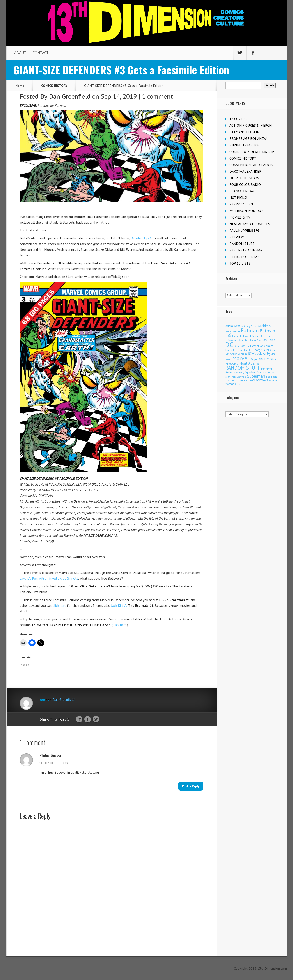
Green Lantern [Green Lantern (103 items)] (238, 354)
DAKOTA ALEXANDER (245, 171)
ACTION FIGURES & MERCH (250, 125)
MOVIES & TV (240, 217)
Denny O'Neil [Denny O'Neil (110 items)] (242, 346)
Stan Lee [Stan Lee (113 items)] (270, 373)
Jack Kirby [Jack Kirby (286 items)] (263, 353)
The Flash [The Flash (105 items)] (271, 377)
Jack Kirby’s (132, 605)
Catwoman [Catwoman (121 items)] (232, 340)
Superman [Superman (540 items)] (256, 376)
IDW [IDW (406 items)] (251, 353)
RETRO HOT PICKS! (244, 257)
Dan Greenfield (70, 96)
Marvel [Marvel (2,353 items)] (241, 358)
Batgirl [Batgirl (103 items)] (236, 331)
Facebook (88, 719)
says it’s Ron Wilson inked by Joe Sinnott (49, 578)
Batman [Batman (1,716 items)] (250, 330)
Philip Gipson (51, 755)
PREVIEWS (237, 237)
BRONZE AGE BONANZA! (248, 138)
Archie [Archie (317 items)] (263, 326)
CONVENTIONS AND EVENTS (251, 165)
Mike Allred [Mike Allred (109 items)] (232, 364)
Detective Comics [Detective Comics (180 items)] (262, 346)
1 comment (157, 96)
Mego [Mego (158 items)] (253, 359)
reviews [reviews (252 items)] (267, 368)
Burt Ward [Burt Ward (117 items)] (245, 336)
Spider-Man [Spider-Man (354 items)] (254, 372)
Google (79, 719)
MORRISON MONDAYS (246, 211)
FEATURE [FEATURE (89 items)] (247, 350)
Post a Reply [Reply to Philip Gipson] (191, 786)
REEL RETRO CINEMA (246, 250)
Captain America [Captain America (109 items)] (261, 336)
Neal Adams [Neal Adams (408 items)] (249, 363)
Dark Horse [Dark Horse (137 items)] (268, 340)
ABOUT (20, 53)
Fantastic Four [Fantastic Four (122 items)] (234, 350)
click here (59, 605)
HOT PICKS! (238, 198)
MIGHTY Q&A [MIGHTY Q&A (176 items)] (267, 359)
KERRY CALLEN (241, 204)
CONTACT (40, 53)
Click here (119, 625)
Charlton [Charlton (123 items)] (244, 340)
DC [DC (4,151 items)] (229, 345)
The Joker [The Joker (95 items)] (230, 380)
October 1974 (141, 238)
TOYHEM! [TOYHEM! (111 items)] (242, 380)
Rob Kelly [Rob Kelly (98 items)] (239, 373)
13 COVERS (238, 119)
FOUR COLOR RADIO (245, 184)
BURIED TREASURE (244, 145)
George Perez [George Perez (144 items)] (261, 350)
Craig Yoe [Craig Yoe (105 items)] (255, 340)
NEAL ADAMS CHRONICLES (250, 224)
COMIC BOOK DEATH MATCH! (252, 152)
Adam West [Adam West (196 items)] (233, 326)
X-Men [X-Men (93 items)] (239, 384)
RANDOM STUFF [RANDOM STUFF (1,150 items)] (243, 368)
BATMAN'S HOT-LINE (245, 132)
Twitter (96, 719)
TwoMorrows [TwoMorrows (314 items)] (258, 380)
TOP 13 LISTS (240, 263)
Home (20, 86)
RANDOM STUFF (242, 244)
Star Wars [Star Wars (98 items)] (241, 377)
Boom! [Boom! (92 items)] (235, 336)
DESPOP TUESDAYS (244, 178)
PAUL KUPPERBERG (244, 230)
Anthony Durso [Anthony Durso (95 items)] (249, 326)
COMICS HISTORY (54, 86)
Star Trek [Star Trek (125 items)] (230, 377)
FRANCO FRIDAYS (243, 191)
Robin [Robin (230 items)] (229, 372)
